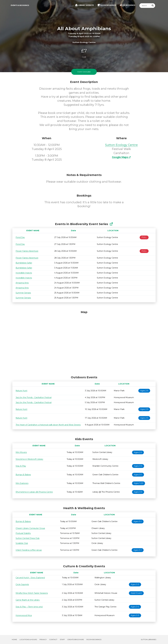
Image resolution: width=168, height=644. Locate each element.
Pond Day (20, 237)
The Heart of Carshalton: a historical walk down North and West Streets (48, 425)
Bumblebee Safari (24, 263)
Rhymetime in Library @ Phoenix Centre (34, 492)
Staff (62, 639)
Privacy (43, 639)
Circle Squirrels (22, 584)
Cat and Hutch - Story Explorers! (30, 578)
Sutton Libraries (149, 639)
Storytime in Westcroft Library (29, 459)
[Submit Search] (153, 6)
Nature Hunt (21, 391)
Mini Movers (21, 452)
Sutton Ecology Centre (121, 145)
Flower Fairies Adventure (27, 251)
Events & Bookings (20, 5)
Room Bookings (94, 639)
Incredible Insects (24, 273)
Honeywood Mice (24, 615)
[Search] (145, 6)
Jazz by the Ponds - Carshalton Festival (34, 397)
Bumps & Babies (23, 475)
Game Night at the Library (28, 600)
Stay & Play (21, 466)
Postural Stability (23, 533)
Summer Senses (23, 293)
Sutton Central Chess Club (28, 538)
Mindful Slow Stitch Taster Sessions (32, 593)
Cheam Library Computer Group (30, 528)
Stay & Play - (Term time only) (29, 607)
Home (14, 639)
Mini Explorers (22, 483)
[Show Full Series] (111, 224)
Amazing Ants (22, 283)
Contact (53, 639)
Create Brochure (76, 639)
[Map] (84, 342)
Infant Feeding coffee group (29, 550)
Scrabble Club (22, 543)
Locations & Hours (28, 639)
